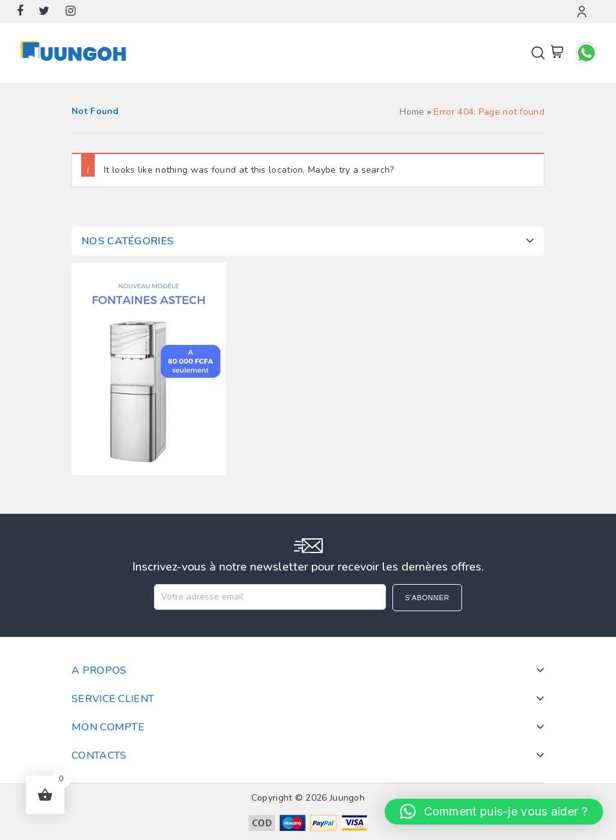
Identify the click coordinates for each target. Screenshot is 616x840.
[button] (494, 812)
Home (412, 112)
